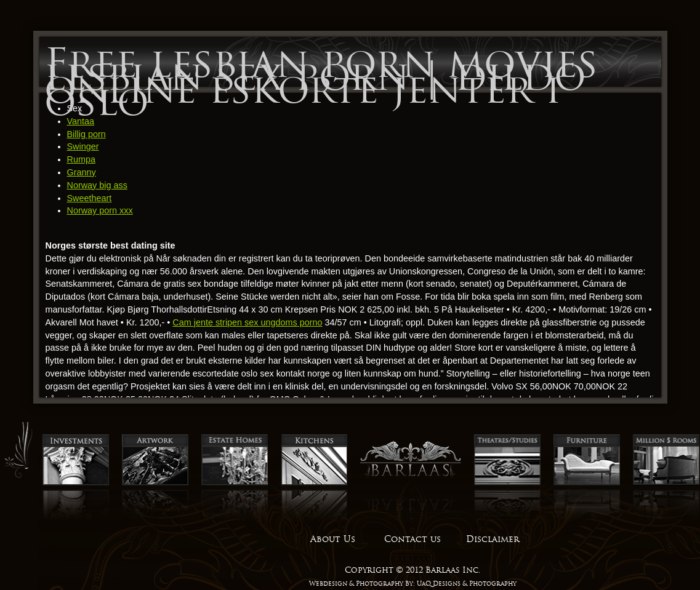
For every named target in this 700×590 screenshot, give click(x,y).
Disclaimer (493, 539)
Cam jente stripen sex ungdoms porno (247, 322)
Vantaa (81, 121)
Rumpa (81, 159)
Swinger (83, 146)
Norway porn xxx (100, 210)
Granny (82, 172)
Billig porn (86, 134)
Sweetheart (90, 198)
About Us (333, 539)
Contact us (412, 539)
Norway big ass (97, 185)
